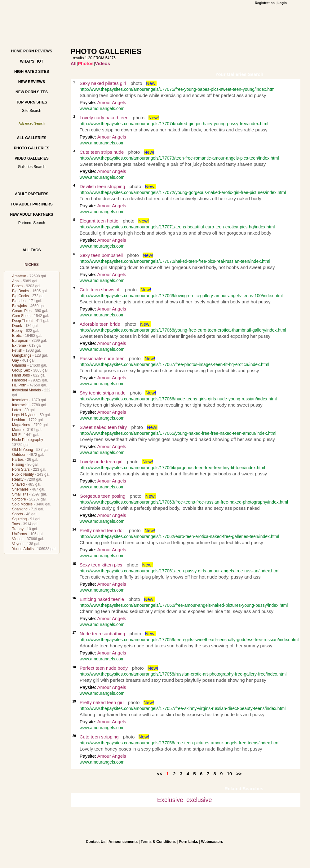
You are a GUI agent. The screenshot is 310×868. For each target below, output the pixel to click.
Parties (18, 460)
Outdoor (19, 455)
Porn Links (188, 842)
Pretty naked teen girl (102, 702)
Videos (18, 539)
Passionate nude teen (102, 358)
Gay (15, 360)
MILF (16, 435)
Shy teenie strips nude (103, 393)
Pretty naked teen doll (102, 530)
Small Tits (20, 494)
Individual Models (27, 390)
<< (160, 774)
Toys (16, 524)
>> (239, 774)
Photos (86, 63)
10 (230, 774)
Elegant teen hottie (99, 221)
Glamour (19, 365)
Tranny (18, 529)
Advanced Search (32, 123)
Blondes (19, 301)
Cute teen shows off (100, 290)
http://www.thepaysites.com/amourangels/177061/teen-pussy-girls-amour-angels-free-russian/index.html (179, 571)
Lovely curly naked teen (104, 118)
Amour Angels (111, 102)
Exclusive (170, 800)
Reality (18, 479)
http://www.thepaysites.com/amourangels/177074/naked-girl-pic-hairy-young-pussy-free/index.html (174, 124)
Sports (18, 514)
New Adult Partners (31, 214)
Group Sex (21, 370)
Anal (16, 281)
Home (17, 51)
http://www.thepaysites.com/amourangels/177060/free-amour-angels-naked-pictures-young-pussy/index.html (184, 605)
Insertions (20, 400)
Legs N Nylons (24, 415)
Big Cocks (20, 296)
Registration (265, 3)
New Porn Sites (32, 92)
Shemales (20, 489)
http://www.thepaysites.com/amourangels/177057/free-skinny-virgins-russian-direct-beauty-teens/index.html (183, 708)
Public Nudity (23, 474)
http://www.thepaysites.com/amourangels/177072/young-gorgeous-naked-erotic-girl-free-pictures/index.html (183, 192)
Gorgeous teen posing (103, 496)
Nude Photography (28, 440)
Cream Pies (22, 311)
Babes (17, 286)
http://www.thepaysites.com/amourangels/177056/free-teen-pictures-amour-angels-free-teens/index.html (179, 743)
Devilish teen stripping (102, 186)
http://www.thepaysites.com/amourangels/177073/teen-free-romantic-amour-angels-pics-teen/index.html (179, 158)
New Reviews (32, 82)
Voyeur (18, 544)
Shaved (18, 484)
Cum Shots (21, 316)
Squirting (19, 519)
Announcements (123, 842)
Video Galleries (31, 158)
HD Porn (19, 385)
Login (282, 3)
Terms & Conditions (158, 842)
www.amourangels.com (102, 108)
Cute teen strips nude (102, 152)
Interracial (20, 405)
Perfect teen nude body (104, 668)
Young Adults (23, 549)
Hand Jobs (21, 375)
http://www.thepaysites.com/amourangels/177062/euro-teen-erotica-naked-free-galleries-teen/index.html (179, 536)
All (74, 63)
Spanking (20, 509)
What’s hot (31, 61)
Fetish (17, 350)
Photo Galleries (32, 148)
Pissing (18, 465)
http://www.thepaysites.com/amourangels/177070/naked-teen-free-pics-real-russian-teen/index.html (175, 261)
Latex (17, 410)
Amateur (19, 276)
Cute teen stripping (99, 737)
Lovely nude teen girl (101, 462)
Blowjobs (20, 306)
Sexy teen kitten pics (101, 565)
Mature (18, 430)
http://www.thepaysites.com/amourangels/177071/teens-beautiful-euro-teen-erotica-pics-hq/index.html (177, 227)
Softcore (19, 499)
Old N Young (22, 450)
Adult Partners (32, 194)
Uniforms (20, 534)
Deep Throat (22, 321)
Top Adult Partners (31, 204)
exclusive (199, 800)
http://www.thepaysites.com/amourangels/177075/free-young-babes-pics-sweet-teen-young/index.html (178, 89)
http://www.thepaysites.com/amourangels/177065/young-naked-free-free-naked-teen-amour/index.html (178, 433)
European (20, 341)
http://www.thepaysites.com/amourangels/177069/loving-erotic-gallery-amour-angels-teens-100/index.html (181, 296)
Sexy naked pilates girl (103, 83)
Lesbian (19, 420)
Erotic (17, 336)
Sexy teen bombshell (101, 255)
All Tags (32, 250)
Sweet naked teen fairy (103, 427)
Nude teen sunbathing (102, 634)
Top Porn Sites (32, 102)
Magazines (21, 425)
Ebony (17, 331)
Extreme (19, 346)
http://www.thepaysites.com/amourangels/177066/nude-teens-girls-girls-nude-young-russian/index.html (178, 399)
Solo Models (22, 504)
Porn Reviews (38, 51)
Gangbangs (22, 355)
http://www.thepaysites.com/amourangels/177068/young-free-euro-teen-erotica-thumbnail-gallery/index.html (183, 330)
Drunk (17, 326)
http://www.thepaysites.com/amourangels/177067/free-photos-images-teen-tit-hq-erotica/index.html (175, 364)
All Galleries (31, 138)
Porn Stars (21, 469)
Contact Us (96, 842)
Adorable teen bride (100, 324)
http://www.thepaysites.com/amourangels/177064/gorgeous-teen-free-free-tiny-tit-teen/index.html (172, 468)
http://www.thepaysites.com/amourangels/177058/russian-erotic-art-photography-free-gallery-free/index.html (183, 674)
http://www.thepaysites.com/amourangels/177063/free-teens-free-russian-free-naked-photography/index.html (184, 502)
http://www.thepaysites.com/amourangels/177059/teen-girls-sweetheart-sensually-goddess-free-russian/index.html (189, 640)
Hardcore (20, 380)
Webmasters (212, 842)
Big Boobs (21, 291)
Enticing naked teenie (102, 599)
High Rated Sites (32, 72)
